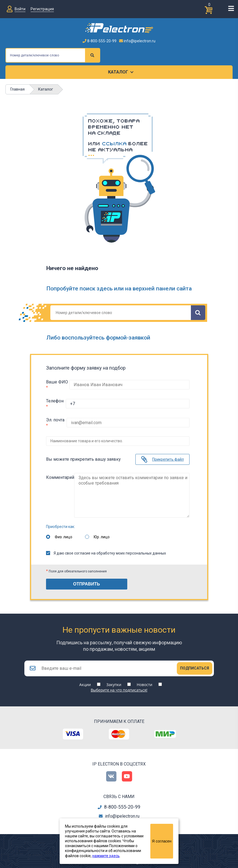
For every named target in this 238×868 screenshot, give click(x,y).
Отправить (87, 580)
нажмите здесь (106, 856)
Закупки (114, 682)
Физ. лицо (63, 533)
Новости (144, 682)
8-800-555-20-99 (100, 41)
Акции (85, 682)
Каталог (118, 72)
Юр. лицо (102, 533)
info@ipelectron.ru (137, 41)
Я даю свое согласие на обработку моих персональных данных (106, 549)
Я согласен (162, 841)
